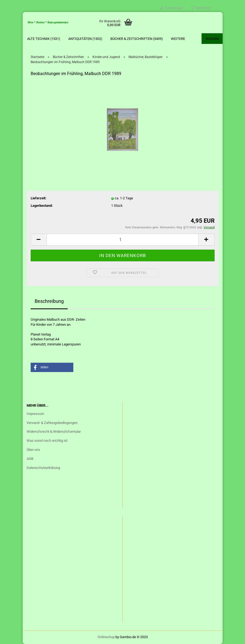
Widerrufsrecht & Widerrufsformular (54, 432)
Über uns (33, 450)
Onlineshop (106, 637)
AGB (30, 459)
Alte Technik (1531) (44, 39)
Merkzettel (201, 8)
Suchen (212, 39)
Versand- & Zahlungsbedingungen (52, 423)
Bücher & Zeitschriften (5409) (137, 39)
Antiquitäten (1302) (85, 39)
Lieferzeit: (39, 198)
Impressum (35, 414)
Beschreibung (49, 301)
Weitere (178, 39)
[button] (52, 367)
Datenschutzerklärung (43, 468)
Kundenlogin (172, 8)
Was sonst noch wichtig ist (47, 441)
